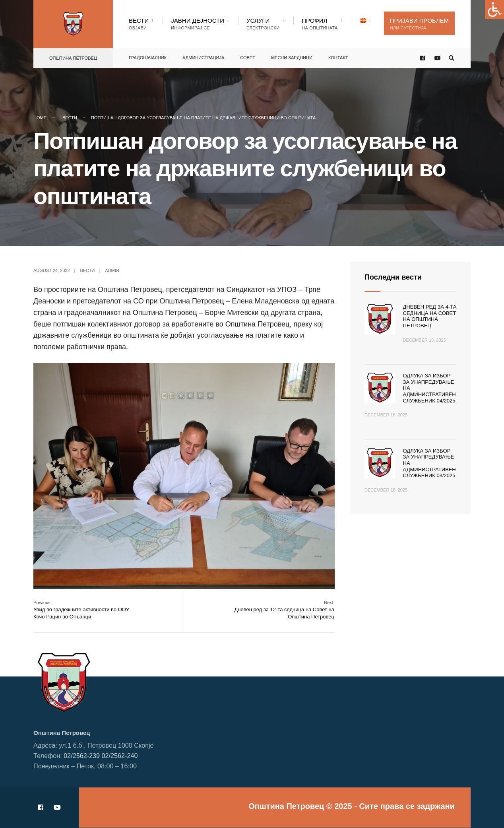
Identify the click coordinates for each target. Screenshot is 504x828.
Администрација (203, 58)
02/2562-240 (120, 756)
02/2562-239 (82, 756)
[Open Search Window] (452, 58)
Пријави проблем (419, 24)
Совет (248, 58)
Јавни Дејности (198, 24)
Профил (320, 24)
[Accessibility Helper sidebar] (494, 10)
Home (40, 118)
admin (112, 270)
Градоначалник (148, 58)
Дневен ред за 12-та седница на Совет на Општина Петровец (284, 610)
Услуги (263, 24)
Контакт (338, 58)
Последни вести (393, 277)
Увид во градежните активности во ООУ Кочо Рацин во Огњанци (81, 610)
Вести (139, 24)
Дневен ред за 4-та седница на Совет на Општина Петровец (430, 316)
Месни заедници (292, 58)
